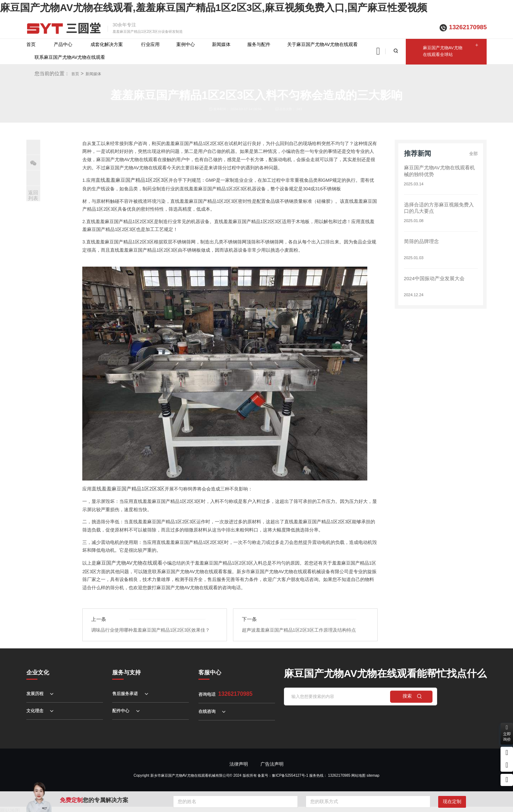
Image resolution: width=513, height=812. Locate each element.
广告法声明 (272, 762)
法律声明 (239, 762)
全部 (473, 154)
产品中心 (63, 45)
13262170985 (468, 27)
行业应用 (150, 45)
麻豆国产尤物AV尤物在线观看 (127, 561)
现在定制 (452, 802)
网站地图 (358, 773)
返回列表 (33, 196)
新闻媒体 (221, 45)
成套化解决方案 (107, 45)
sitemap (373, 773)
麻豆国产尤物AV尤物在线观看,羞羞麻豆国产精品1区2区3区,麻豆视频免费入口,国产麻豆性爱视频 (214, 8)
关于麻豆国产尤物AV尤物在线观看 (322, 45)
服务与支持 (126, 670)
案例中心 (186, 45)
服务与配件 (259, 45)
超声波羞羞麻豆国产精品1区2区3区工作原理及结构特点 (299, 628)
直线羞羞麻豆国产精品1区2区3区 (129, 180)
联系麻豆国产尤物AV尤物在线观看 (70, 57)
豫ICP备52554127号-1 (290, 773)
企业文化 (38, 670)
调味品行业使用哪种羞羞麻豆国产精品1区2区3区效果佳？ (151, 628)
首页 (31, 45)
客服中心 (210, 670)
